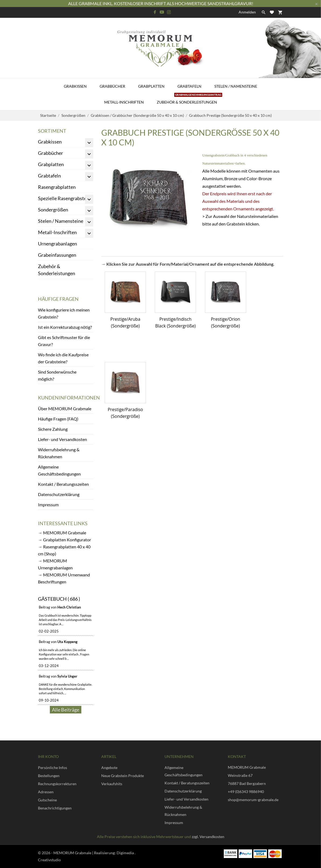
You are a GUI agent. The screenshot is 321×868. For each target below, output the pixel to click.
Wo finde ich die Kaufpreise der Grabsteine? (63, 358)
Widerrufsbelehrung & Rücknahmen (59, 453)
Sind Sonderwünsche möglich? (57, 375)
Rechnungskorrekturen (57, 784)
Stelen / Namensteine (236, 86)
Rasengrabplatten (57, 187)
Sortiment (52, 131)
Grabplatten (151, 86)
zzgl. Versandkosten (208, 837)
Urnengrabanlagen (57, 244)
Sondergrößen (53, 210)
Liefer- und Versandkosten (62, 439)
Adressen (46, 792)
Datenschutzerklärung (59, 494)
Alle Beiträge (66, 710)
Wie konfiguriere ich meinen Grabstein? (64, 313)
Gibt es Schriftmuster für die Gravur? (64, 341)
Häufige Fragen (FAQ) (58, 419)
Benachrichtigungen (55, 808)
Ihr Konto (48, 756)
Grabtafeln (189, 86)
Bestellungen (49, 776)
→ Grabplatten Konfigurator (64, 540)
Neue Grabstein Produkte (123, 776)
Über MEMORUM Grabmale (65, 409)
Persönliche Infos (53, 768)
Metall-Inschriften (124, 102)
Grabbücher (112, 86)
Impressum (48, 505)
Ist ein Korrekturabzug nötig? (65, 327)
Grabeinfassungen (57, 255)
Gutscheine (47, 800)
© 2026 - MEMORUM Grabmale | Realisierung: (77, 853)
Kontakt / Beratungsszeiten (63, 484)
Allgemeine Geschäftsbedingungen (59, 470)
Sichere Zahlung (53, 429)
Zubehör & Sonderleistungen (189, 99)
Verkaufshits (112, 784)
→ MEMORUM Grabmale (62, 533)
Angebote (109, 768)
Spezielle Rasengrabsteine (65, 198)
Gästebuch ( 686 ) (59, 599)
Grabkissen (75, 86)
